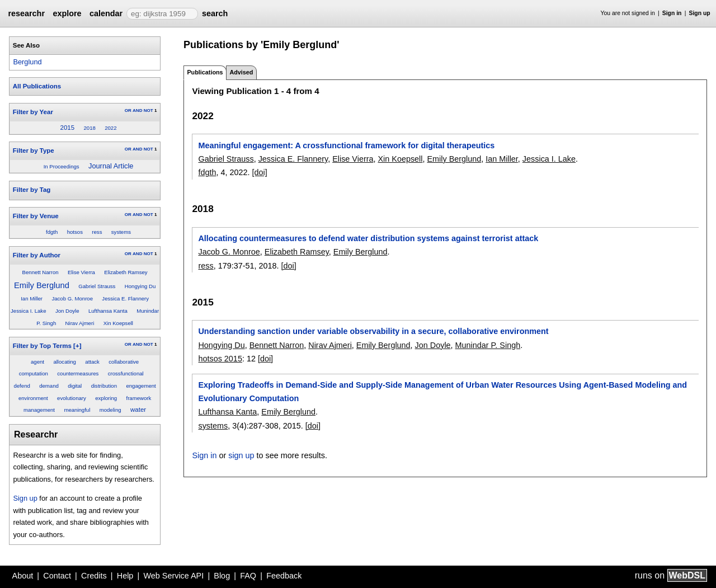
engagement (141, 386)
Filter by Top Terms (42, 346)
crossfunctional (126, 373)
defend (22, 386)
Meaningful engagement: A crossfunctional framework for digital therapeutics (346, 145)
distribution (104, 386)
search (215, 13)
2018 (89, 128)
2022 (110, 128)
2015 (67, 128)
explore (67, 13)
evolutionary (72, 398)
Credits (94, 576)
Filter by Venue (36, 216)
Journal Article (111, 166)
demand (49, 386)
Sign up (700, 13)
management (39, 410)
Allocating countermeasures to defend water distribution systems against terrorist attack (368, 238)
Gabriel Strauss (97, 286)
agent (37, 362)
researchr (26, 13)
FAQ (248, 576)
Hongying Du (140, 286)
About (23, 576)
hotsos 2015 (220, 359)
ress (97, 232)
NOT (149, 110)
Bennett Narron (41, 272)
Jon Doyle (67, 311)
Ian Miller (32, 298)
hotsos (75, 232)
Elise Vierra (81, 272)
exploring (106, 398)
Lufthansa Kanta (108, 311)
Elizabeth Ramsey (126, 272)
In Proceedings (62, 166)
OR (128, 110)
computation (34, 373)
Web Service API (173, 576)
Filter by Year (33, 112)
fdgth (52, 232)
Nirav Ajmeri (80, 323)
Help (125, 576)
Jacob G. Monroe (72, 298)
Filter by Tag (32, 190)
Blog (222, 576)
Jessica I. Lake (28, 311)
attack (92, 362)
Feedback (284, 576)
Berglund (27, 62)
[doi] (260, 172)
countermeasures (78, 373)
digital (75, 386)
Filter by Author (37, 255)
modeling (110, 410)
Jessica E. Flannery (125, 298)
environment (33, 398)
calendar (106, 13)
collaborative (124, 362)
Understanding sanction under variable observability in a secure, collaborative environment (373, 331)
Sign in (672, 13)
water (138, 410)
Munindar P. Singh (488, 345)
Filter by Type (34, 150)
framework (138, 398)
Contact (57, 576)
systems (121, 232)
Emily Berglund (42, 285)
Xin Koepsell (118, 323)
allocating (65, 362)
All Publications (37, 86)
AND (137, 110)
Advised (241, 72)
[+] (77, 346)
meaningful (77, 410)
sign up (241, 455)
